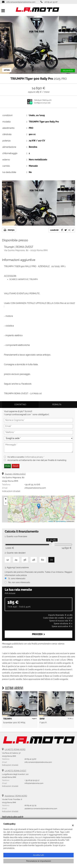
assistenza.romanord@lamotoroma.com (41, 808)
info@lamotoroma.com (35, 488)
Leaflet (50, 521)
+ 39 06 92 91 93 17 (32, 780)
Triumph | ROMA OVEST (15, 474)
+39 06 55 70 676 (32, 485)
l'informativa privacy (34, 457)
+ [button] (6, 499)
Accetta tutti (38, 855)
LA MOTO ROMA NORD (15, 749)
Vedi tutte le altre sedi (13, 817)
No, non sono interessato (19, 582)
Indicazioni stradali (11, 491)
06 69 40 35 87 (51, 2)
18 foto (7, 70)
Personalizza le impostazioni (39, 861)
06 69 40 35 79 (30, 805)
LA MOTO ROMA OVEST (16, 771)
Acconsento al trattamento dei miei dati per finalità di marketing (37, 460)
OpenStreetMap (61, 521)
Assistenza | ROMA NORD (16, 796)
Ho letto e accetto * (26, 457)
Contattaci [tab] (20, 405)
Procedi (38, 634)
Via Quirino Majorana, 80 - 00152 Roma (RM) (26, 250)
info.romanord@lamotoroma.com (21, 2)
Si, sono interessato (17, 578)
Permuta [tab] (57, 405)
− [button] (6, 503)
